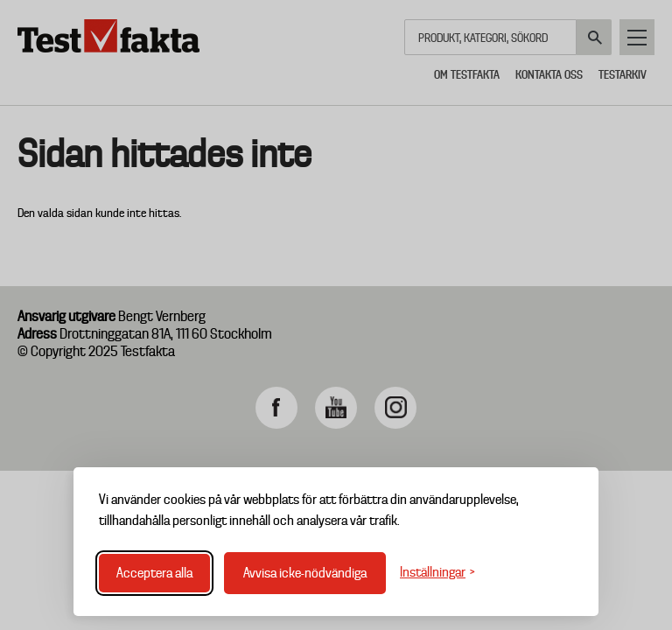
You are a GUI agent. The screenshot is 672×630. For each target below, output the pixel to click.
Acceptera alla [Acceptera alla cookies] (154, 573)
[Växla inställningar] (437, 573)
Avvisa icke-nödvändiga (305, 573)
